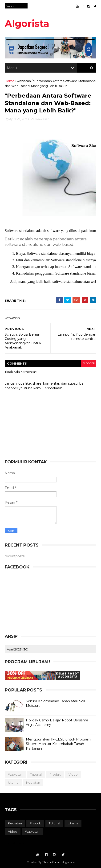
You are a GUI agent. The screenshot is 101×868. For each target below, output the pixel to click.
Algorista (27, 23)
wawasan (24, 81)
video (73, 774)
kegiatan (33, 782)
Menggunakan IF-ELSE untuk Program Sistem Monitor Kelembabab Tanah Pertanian (58, 744)
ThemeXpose (51, 862)
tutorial (36, 774)
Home (10, 81)
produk (55, 774)
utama (13, 782)
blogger (89, 363)
